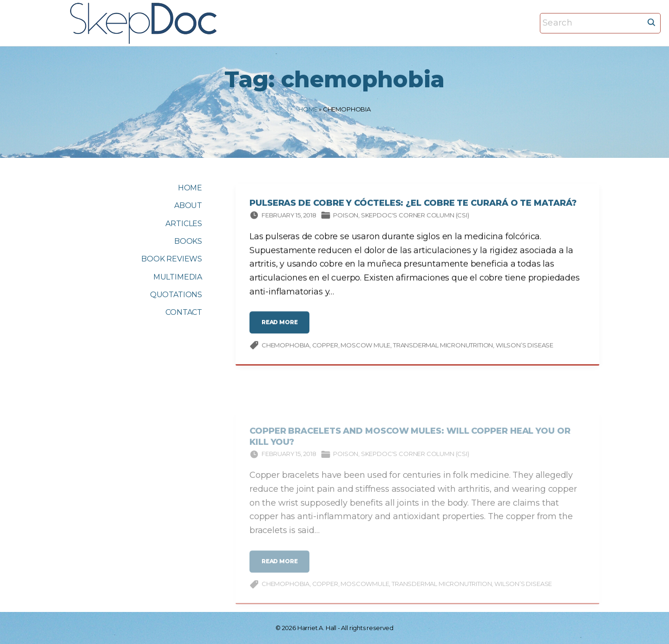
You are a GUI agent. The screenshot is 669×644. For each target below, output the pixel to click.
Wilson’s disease (525, 346)
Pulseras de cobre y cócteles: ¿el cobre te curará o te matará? (413, 205)
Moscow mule (365, 346)
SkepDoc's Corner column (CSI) (415, 216)
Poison (346, 216)
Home (308, 109)
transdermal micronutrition (443, 346)
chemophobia (285, 346)
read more (282, 328)
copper (325, 346)
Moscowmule (365, 590)
